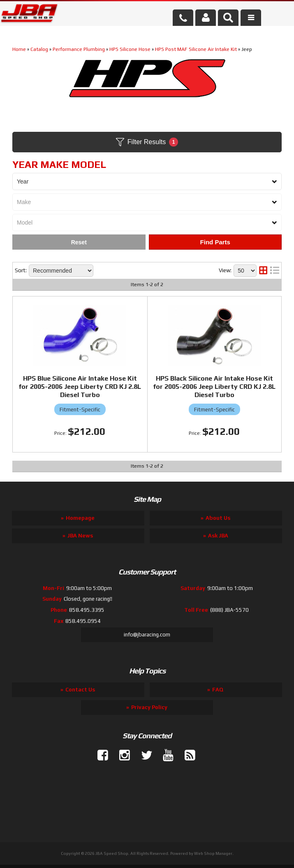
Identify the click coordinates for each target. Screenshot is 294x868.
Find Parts (215, 242)
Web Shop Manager (213, 853)
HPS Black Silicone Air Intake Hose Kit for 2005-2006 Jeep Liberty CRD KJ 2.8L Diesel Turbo (214, 387)
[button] (228, 18)
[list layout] (275, 271)
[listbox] (147, 181)
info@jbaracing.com (147, 635)
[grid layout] (263, 271)
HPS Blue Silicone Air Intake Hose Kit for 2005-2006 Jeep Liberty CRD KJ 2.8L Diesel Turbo (80, 387)
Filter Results (147, 142)
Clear (79, 242)
